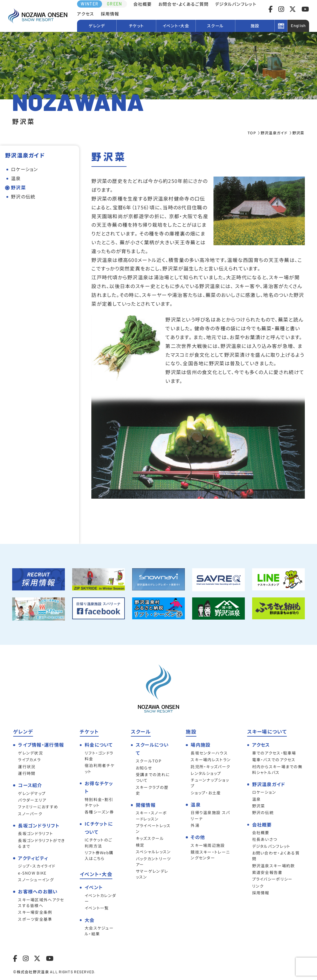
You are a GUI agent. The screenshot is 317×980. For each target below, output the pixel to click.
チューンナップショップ (210, 783)
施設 (255, 26)
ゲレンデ (97, 26)
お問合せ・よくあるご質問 (183, 4)
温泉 (16, 178)
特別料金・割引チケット (99, 802)
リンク (258, 886)
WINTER (90, 4)
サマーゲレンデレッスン (152, 874)
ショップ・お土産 (206, 793)
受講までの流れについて (153, 777)
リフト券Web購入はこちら (99, 855)
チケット (136, 26)
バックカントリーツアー (153, 861)
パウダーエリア (32, 800)
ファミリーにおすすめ (38, 807)
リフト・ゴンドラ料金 (99, 756)
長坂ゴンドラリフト (35, 833)
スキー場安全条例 (35, 912)
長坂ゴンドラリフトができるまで (41, 843)
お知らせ (144, 768)
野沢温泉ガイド (274, 133)
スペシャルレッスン (153, 852)
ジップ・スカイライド (37, 866)
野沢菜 (18, 187)
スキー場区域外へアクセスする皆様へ (41, 903)
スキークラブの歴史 (152, 790)
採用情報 (110, 14)
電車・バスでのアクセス (274, 760)
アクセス (86, 14)
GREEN (114, 4)
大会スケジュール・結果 (99, 931)
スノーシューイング (36, 880)
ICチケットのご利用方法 (98, 843)
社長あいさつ (265, 839)
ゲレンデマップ (32, 793)
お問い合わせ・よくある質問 (276, 856)
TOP (252, 133)
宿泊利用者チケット (100, 768)
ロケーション (25, 169)
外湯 (195, 825)
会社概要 (143, 4)
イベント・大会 (176, 26)
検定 (140, 845)
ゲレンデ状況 (30, 753)
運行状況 (27, 767)
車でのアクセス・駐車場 (274, 753)
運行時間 (27, 773)
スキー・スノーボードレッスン (151, 816)
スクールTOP (149, 761)
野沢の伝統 (23, 196)
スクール (215, 26)
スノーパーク (30, 814)
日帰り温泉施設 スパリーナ (210, 815)
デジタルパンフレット (236, 4)
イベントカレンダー (100, 898)
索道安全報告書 (267, 872)
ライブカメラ (29, 760)
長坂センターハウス (209, 753)
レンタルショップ (206, 773)
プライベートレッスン (153, 828)
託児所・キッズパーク (210, 767)
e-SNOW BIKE (32, 873)
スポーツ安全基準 (35, 919)
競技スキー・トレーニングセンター (210, 855)
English (298, 26)
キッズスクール (150, 838)
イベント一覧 (97, 908)
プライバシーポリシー (272, 879)
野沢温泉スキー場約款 (274, 866)
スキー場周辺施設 (208, 845)
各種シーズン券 (99, 812)
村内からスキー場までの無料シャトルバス (277, 769)
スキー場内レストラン (211, 760)
